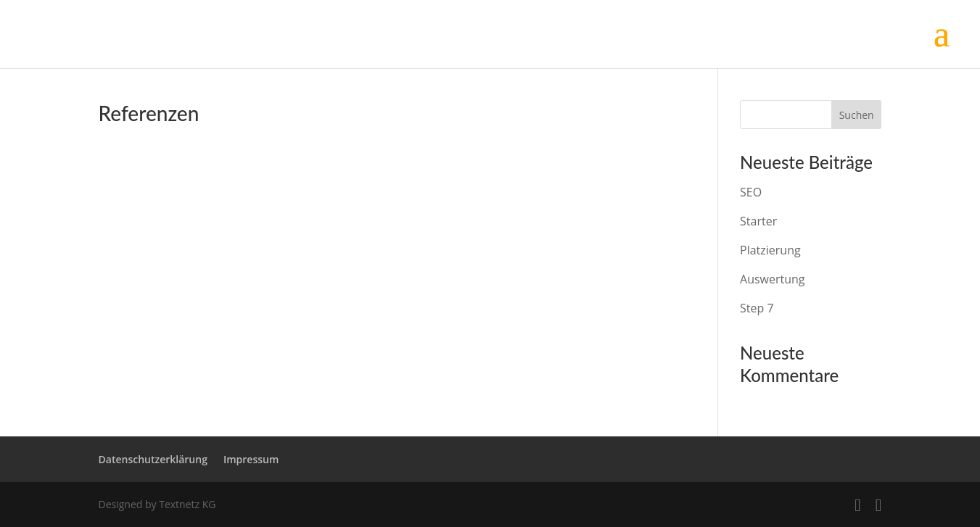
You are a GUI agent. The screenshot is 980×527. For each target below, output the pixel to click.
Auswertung (773, 279)
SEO (751, 192)
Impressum (251, 459)
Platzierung (770, 250)
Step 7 (757, 308)
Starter (758, 221)
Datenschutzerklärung (153, 459)
